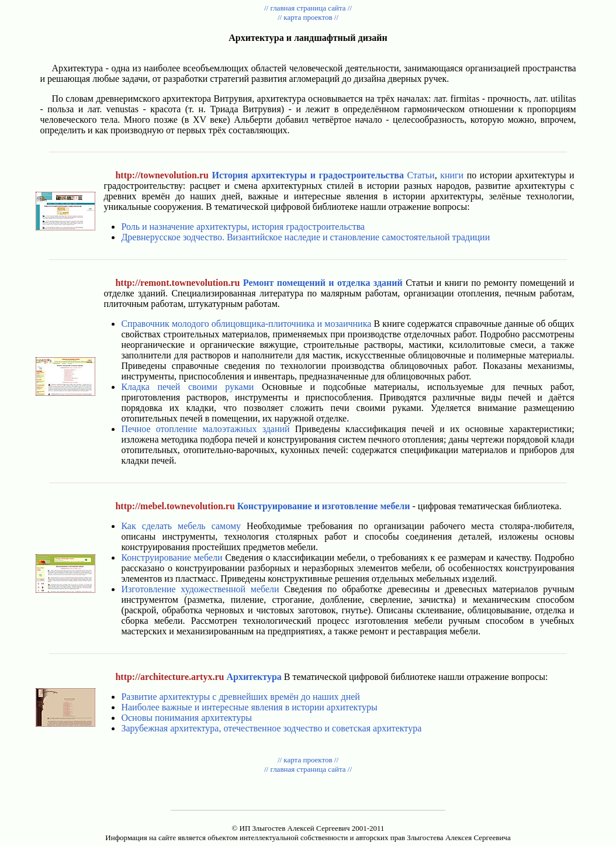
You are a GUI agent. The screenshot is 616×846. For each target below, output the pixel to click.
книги (452, 175)
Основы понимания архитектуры (186, 718)
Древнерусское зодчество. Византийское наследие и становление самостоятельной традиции (305, 237)
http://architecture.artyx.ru (169, 677)
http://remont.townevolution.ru (177, 283)
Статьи (421, 175)
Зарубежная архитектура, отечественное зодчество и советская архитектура (271, 728)
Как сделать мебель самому (181, 526)
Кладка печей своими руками (187, 387)
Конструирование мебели (172, 557)
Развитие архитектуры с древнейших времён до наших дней (240, 697)
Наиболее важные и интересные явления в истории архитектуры (249, 707)
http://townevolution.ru (162, 175)
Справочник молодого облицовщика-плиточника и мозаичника (246, 324)
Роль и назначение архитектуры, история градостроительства (243, 227)
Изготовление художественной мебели (200, 589)
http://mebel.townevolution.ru (175, 506)
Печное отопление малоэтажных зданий (205, 429)
